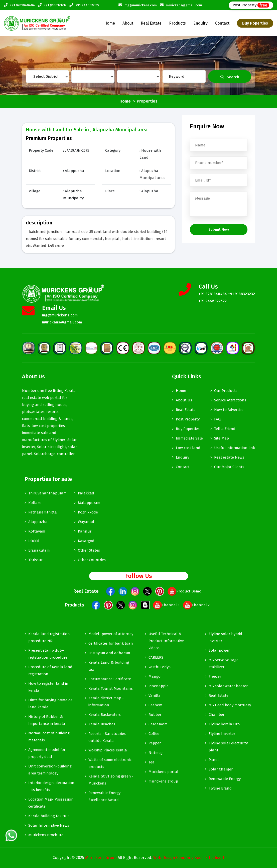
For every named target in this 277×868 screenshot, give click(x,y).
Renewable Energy (225, 779)
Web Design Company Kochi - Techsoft (189, 858)
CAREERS (156, 657)
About (128, 23)
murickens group (163, 781)
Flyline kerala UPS (224, 724)
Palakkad (86, 493)
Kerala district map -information (106, 702)
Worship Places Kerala (108, 750)
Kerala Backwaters (105, 715)
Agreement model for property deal (47, 753)
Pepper (155, 743)
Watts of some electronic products (110, 763)
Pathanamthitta (43, 512)
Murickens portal (163, 772)
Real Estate (151, 23)
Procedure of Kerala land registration (50, 670)
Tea (152, 762)
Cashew (155, 705)
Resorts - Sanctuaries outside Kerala (107, 737)
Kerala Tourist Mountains (111, 688)
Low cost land (188, 448)
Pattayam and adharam (109, 653)
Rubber (155, 715)
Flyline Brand (220, 788)
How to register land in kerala (48, 687)
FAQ (217, 419)
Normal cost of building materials (49, 737)
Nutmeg (156, 753)
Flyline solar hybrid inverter (225, 637)
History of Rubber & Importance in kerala (47, 720)
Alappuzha (38, 522)
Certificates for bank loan (111, 643)
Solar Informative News (49, 825)
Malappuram (89, 503)
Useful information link (235, 448)
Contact (222, 23)
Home (110, 23)
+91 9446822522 (87, 5)
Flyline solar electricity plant (228, 747)
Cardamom (158, 724)
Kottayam (37, 531)
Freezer (215, 676)
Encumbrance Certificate (110, 679)
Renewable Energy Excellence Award (104, 796)
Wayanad (86, 522)
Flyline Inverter (222, 734)
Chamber (217, 715)
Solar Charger (221, 769)
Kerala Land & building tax (109, 666)
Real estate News (229, 457)
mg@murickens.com (141, 5)
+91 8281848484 (22, 5)
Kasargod (86, 541)
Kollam (35, 503)
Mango (155, 676)
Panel (214, 760)
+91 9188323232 (55, 5)
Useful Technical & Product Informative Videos (166, 641)
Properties (147, 101)
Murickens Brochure (46, 835)
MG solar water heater (228, 686)
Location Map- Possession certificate (51, 803)
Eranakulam (39, 550)
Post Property (251, 5)
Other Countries (92, 560)
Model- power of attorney (111, 634)
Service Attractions (230, 400)
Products (177, 23)
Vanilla (155, 696)
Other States (89, 550)
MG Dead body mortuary (230, 705)
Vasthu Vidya (160, 667)
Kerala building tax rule (49, 816)
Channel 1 (166, 605)
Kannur (85, 531)
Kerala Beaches (102, 724)
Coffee (154, 734)
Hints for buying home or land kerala (50, 704)
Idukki (34, 541)
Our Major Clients (229, 467)
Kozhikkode (88, 512)
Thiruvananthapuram (47, 493)
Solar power (219, 650)
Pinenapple (159, 686)
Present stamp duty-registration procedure (48, 654)
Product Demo (184, 591)
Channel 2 (196, 605)
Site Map (222, 438)
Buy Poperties (255, 23)
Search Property (230, 79)
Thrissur (35, 560)
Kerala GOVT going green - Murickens (111, 780)
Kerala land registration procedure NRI (49, 637)
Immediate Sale (189, 438)
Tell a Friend (225, 429)
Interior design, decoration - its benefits (51, 786)
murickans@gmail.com (184, 5)
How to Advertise (229, 410)
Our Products (226, 391)
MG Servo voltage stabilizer (224, 663)
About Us (184, 400)
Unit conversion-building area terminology (50, 770)
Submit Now (219, 229)
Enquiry (200, 23)
